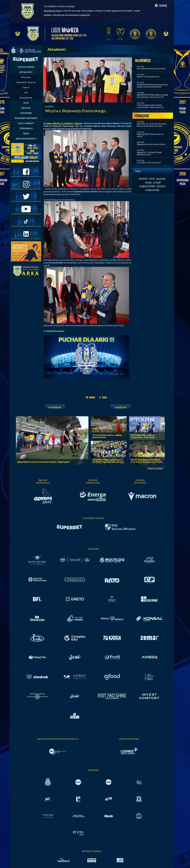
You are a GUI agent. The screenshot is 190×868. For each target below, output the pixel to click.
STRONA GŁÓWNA (26, 67)
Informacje (26, 77)
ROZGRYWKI (26, 113)
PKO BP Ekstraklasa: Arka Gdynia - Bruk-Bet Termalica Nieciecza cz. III (146, 461)
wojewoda (152, 190)
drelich (143, 178)
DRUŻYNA (26, 108)
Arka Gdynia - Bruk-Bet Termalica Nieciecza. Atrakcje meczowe (152, 125)
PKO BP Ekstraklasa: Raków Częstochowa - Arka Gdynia (143, 436)
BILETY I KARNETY (26, 123)
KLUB (26, 103)
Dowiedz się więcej (53, 11)
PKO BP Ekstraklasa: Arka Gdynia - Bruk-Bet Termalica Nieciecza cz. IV (108, 461)
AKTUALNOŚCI (26, 72)
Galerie (26, 87)
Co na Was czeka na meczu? (149, 162)
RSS (26, 93)
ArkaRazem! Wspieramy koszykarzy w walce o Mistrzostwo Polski (152, 86)
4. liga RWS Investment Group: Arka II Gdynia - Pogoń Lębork (43, 462)
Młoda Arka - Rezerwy (26, 82)
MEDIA (26, 133)
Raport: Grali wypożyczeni (148, 77)
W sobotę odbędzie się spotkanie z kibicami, (63, 123)
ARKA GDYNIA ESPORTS (26, 139)
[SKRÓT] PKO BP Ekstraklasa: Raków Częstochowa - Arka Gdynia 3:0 (152, 96)
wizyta (161, 186)
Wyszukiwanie (26, 98)
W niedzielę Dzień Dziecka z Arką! (151, 68)
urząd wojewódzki (150, 184)
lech (152, 178)
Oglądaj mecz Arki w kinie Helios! (151, 144)
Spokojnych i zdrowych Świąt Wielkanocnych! (149, 153)
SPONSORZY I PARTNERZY (26, 118)
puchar (161, 178)
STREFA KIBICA (26, 128)
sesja (148, 182)
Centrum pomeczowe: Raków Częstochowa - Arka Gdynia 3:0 (150, 106)
